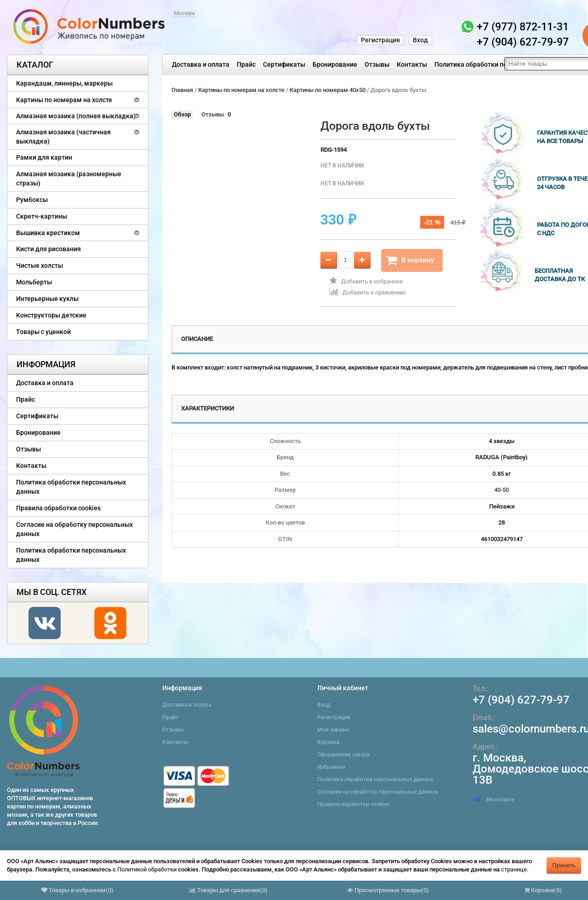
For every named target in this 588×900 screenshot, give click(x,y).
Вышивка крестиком (48, 233)
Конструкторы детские (51, 315)
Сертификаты (284, 64)
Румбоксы (32, 200)
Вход (420, 40)
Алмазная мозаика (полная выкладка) (76, 116)
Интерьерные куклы (47, 299)
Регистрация (380, 40)
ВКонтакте (493, 800)
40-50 (502, 490)
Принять (564, 865)
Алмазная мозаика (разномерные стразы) (69, 179)
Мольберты (34, 282)
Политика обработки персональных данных (502, 64)
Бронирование (335, 64)
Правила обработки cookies (58, 508)
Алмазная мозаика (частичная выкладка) (63, 137)
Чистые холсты (40, 265)
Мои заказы (333, 730)
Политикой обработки (147, 869)
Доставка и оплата (201, 64)
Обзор (182, 114)
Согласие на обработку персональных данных (74, 529)
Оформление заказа (343, 755)
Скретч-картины (42, 216)
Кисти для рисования (49, 249)
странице (514, 869)
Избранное (331, 767)
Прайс (246, 64)
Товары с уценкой (43, 332)
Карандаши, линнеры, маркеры (64, 83)
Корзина (328, 742)
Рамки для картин (44, 157)
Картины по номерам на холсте (64, 100)
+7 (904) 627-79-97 (521, 700)
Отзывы (377, 64)
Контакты (412, 64)
